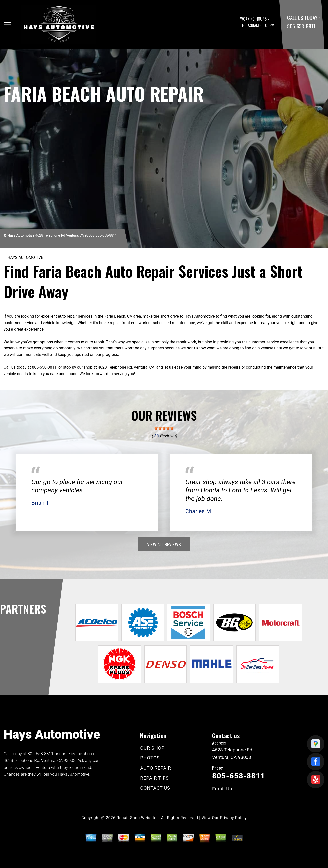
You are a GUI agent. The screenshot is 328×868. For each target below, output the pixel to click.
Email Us (222, 789)
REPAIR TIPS (154, 778)
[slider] (164, 428)
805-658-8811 (301, 26)
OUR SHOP (152, 748)
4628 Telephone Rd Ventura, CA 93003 (65, 235)
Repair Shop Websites (138, 818)
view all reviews (164, 544)
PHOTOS (150, 758)
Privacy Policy (233, 818)
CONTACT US (155, 788)
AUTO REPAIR (156, 768)
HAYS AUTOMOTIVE (25, 258)
